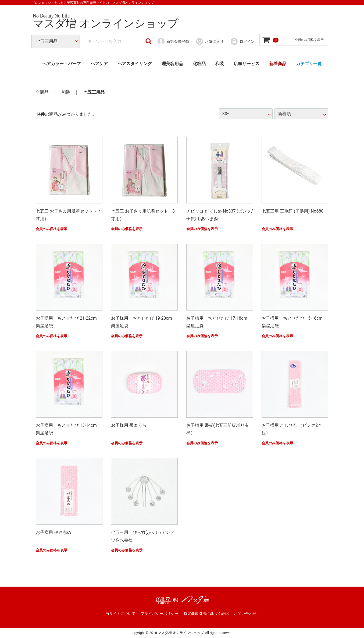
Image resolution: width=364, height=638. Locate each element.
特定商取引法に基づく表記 (206, 614)
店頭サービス (247, 64)
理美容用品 (172, 64)
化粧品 (199, 64)
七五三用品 (94, 92)
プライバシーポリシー (159, 614)
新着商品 (278, 64)
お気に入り (210, 41)
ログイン (242, 41)
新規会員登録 (173, 41)
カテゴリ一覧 (309, 64)
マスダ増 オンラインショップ (106, 24)
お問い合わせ (245, 614)
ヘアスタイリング (135, 64)
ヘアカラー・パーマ (62, 64)
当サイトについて (120, 614)
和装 (220, 64)
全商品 (42, 92)
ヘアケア (99, 64)
